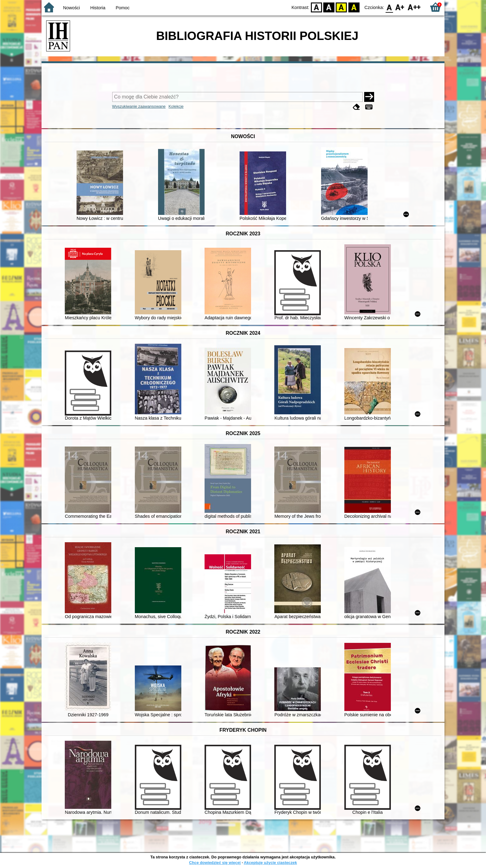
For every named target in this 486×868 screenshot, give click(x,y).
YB (341, 7)
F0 (389, 7)
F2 (414, 7)
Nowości (72, 8)
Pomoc (123, 8)
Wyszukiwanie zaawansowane (139, 106)
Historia (98, 8)
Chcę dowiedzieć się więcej (215, 863)
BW (329, 7)
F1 (400, 7)
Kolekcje (176, 106)
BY (354, 7)
